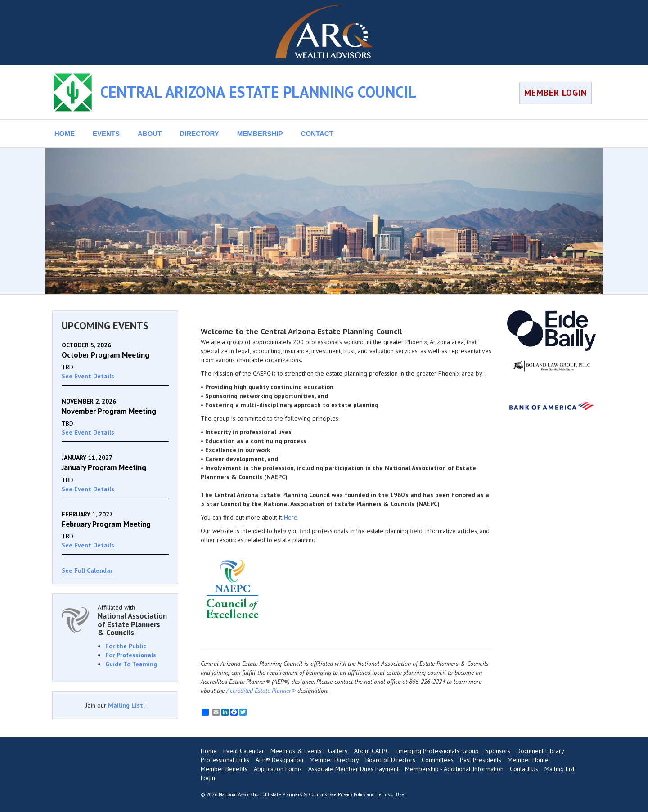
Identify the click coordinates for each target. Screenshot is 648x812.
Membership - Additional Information (454, 769)
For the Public (126, 646)
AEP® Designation (279, 760)
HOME (65, 133)
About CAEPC (372, 751)
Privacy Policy (352, 794)
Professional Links (225, 760)
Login (208, 778)
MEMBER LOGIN (556, 93)
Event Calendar (244, 751)
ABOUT (150, 133)
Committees (438, 760)
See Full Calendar (87, 570)
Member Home (528, 760)
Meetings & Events (296, 751)
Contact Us (524, 769)
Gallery (338, 751)
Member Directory (334, 760)
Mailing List (126, 705)
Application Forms (278, 769)
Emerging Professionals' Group (437, 751)
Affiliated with (133, 620)
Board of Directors (390, 760)
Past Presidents (481, 760)
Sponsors (498, 751)
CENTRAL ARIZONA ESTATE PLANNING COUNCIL (258, 92)
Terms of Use (390, 794)
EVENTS (106, 133)
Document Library (540, 751)
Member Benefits (224, 769)
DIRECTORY (199, 133)
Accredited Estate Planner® (261, 691)
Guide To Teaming (131, 664)
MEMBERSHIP (260, 133)
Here (291, 517)
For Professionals (131, 655)
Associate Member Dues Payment (353, 769)
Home (209, 751)
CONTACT (317, 133)
